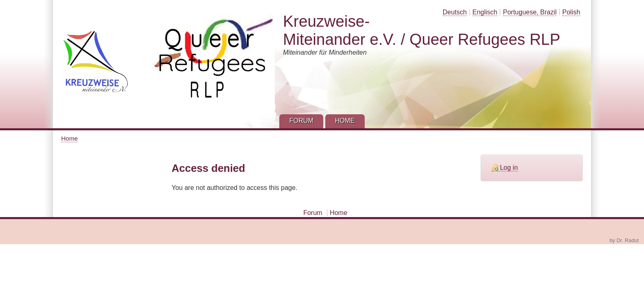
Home (70, 138)
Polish (571, 12)
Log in (509, 168)
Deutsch (455, 12)
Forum (313, 213)
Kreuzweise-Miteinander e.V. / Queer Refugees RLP (422, 30)
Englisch (485, 12)
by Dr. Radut (624, 240)
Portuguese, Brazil (530, 12)
